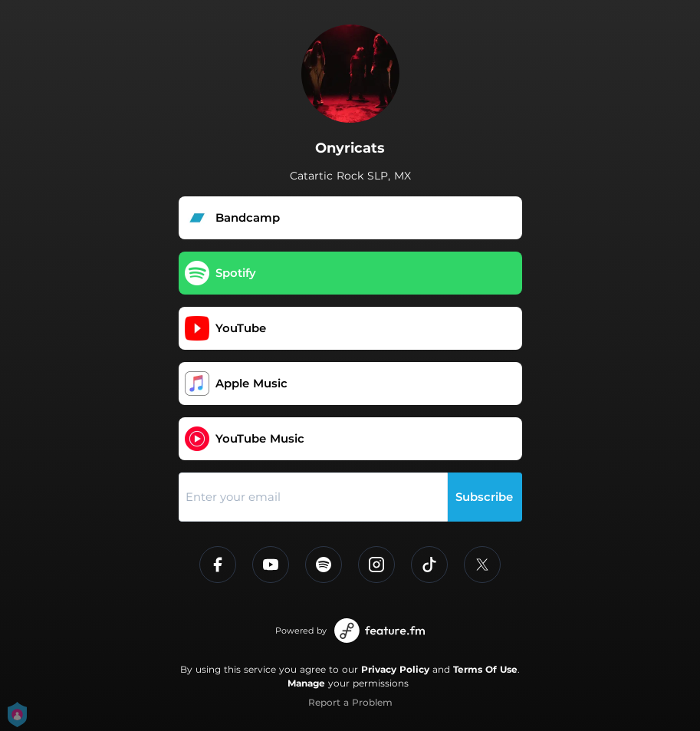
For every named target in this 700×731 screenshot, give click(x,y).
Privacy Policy (395, 669)
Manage (306, 683)
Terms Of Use (485, 669)
